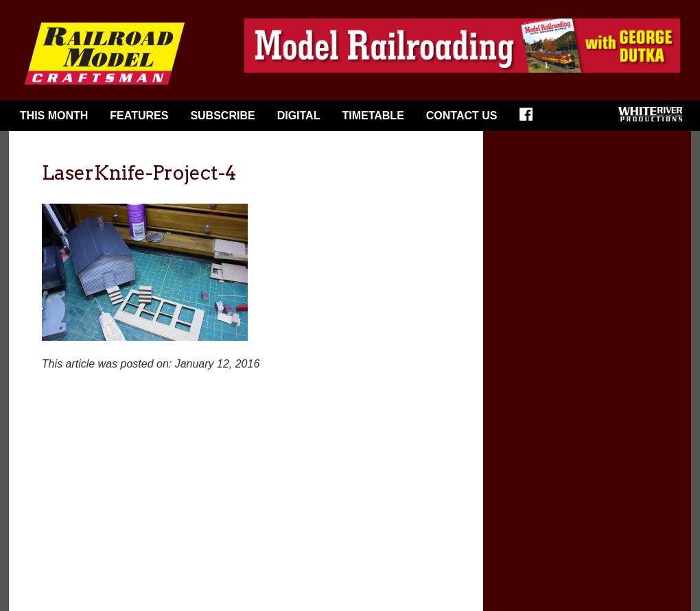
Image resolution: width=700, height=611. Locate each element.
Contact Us (462, 116)
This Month (54, 116)
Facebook (530, 119)
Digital (299, 116)
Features (139, 116)
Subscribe (222, 116)
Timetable (373, 116)
